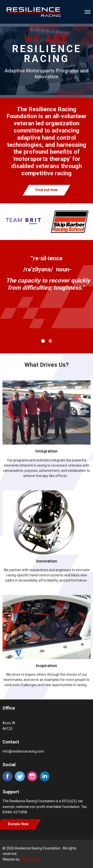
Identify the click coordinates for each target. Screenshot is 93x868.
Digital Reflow (31, 859)
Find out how (46, 190)
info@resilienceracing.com (23, 751)
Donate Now (18, 824)
